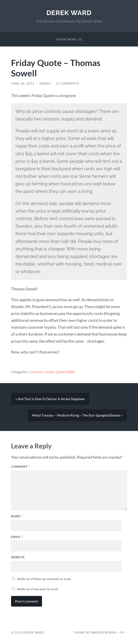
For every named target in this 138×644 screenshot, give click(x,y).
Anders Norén (103, 632)
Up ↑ (124, 632)
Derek (45, 83)
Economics (36, 372)
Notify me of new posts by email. (38, 589)
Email (17, 537)
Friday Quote (55, 372)
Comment (20, 467)
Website (18, 557)
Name (17, 516)
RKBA (71, 372)
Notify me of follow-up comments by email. (44, 579)
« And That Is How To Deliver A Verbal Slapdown (50, 399)
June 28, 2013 (23, 83)
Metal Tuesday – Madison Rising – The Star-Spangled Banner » (77, 415)
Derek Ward (69, 13)
